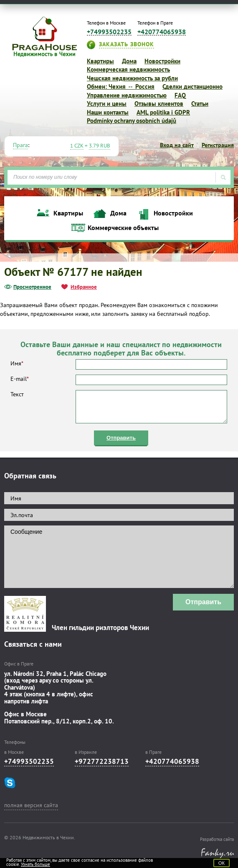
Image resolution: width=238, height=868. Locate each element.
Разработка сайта (217, 839)
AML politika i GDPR (163, 112)
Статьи (200, 104)
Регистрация (218, 145)
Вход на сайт (177, 145)
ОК (222, 863)
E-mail (119, 380)
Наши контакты (108, 112)
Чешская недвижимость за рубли (132, 78)
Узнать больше (35, 864)
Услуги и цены (107, 104)
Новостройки (162, 61)
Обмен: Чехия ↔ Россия (121, 86)
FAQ (180, 95)
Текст (119, 407)
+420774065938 (162, 32)
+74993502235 (109, 32)
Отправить (121, 438)
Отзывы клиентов (159, 104)
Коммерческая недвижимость (128, 69)
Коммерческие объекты (123, 228)
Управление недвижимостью (127, 95)
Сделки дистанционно (192, 86)
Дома (129, 61)
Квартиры (100, 61)
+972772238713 (102, 761)
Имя (119, 364)
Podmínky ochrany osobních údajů (132, 121)
